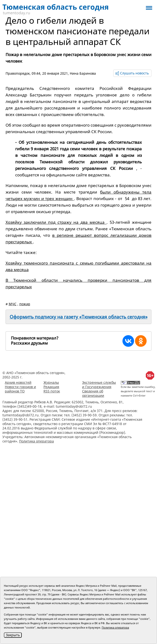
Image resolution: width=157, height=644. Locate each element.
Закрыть (13, 635)
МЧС (13, 304)
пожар (25, 304)
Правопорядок (18, 73)
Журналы (51, 382)
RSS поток (52, 391)
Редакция (51, 387)
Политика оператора (36, 441)
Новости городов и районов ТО (20, 389)
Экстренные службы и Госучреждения (99, 385)
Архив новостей (18, 382)
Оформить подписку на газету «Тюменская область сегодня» (79, 317)
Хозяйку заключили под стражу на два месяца (56, 222)
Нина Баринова (83, 73)
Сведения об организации (93, 393)
